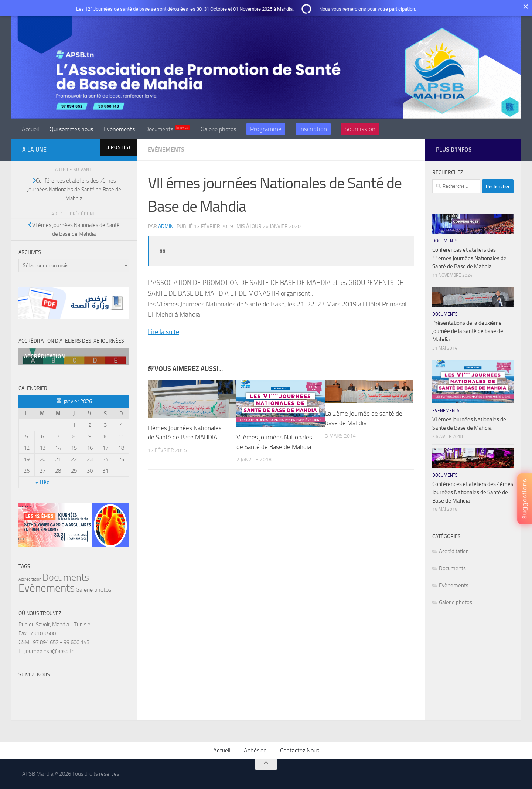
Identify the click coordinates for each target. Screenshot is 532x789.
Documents (168, 129)
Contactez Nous (300, 750)
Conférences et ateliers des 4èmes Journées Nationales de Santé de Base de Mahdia (473, 492)
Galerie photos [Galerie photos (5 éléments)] (93, 590)
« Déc (42, 482)
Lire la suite (163, 332)
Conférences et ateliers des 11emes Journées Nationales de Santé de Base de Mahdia (469, 258)
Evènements (119, 129)
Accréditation (454, 551)
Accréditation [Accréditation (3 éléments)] (30, 579)
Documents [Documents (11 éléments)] (66, 577)
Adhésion (255, 750)
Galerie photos (218, 129)
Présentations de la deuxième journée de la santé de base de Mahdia (468, 331)
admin (166, 226)
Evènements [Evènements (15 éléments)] (47, 588)
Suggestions (524, 499)
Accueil (30, 129)
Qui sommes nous (71, 129)
